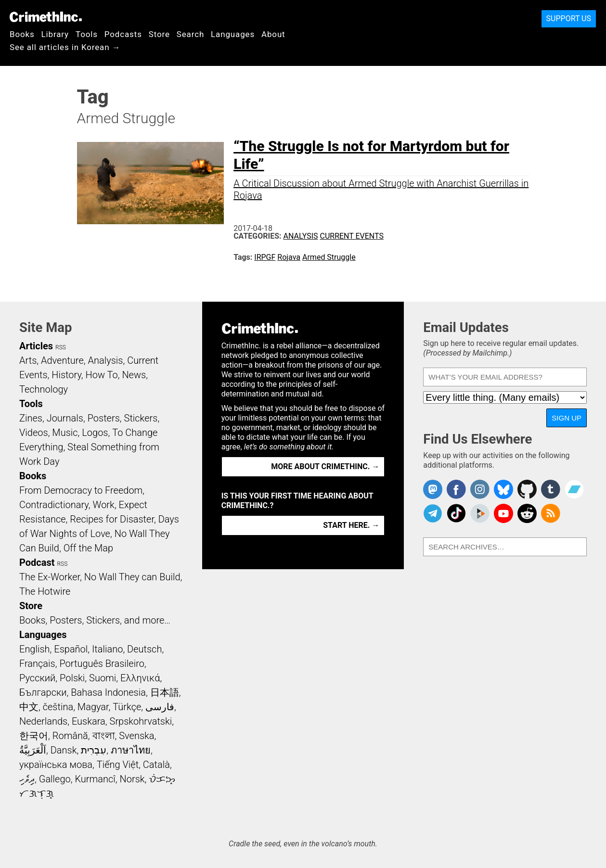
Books (22, 34)
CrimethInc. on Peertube (480, 513)
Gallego (55, 779)
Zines (31, 418)
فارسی (160, 707)
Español (71, 649)
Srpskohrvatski (141, 721)
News (134, 375)
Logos (95, 433)
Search (190, 34)
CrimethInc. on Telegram (433, 513)
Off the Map (88, 548)
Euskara (89, 721)
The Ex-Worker (50, 577)
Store (159, 34)
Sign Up (567, 418)
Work (104, 505)
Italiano (107, 649)
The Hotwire (45, 591)
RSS (61, 347)
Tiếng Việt (118, 765)
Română (70, 736)
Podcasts (123, 34)
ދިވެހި (27, 779)
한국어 (34, 736)
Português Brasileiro (102, 664)
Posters (104, 418)
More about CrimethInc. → (325, 466)
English (35, 649)
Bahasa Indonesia (108, 692)
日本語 (165, 692)
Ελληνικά (140, 678)
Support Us (569, 19)
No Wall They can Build (132, 577)
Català (156, 765)
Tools (87, 34)
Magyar (93, 707)
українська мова (56, 765)
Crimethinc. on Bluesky (503, 489)
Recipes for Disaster (112, 519)
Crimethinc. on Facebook (456, 489)
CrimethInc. (46, 17)
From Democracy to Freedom (81, 490)
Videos (34, 433)
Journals (65, 418)
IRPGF (265, 257)
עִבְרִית (94, 750)
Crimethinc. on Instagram (480, 489)
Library (55, 34)
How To (102, 375)
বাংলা (104, 736)
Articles (36, 346)
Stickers (141, 418)
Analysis (301, 236)
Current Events (352, 236)
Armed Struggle (329, 257)
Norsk (132, 779)
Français (37, 664)
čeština (58, 707)
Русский (37, 678)
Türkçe (127, 707)
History (66, 375)
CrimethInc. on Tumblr (551, 489)
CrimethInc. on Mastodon (433, 489)
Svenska (136, 736)
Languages (233, 34)
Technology (44, 389)
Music (65, 433)
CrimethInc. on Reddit (527, 513)
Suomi (103, 678)
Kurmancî (95, 779)
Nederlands (43, 721)
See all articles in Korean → (65, 47)
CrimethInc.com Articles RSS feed (551, 513)
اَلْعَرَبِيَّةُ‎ (33, 750)
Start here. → (351, 525)
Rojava (289, 257)
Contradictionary (54, 505)
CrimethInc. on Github (527, 489)
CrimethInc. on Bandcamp (574, 489)
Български (43, 692)
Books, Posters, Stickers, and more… (95, 620)
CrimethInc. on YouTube (503, 513)
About (273, 34)
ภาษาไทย (131, 750)
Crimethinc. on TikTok (456, 513)
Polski (72, 678)
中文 (29, 707)
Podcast (37, 562)
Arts (28, 360)
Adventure (62, 360)
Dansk (64, 750)
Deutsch (144, 649)
